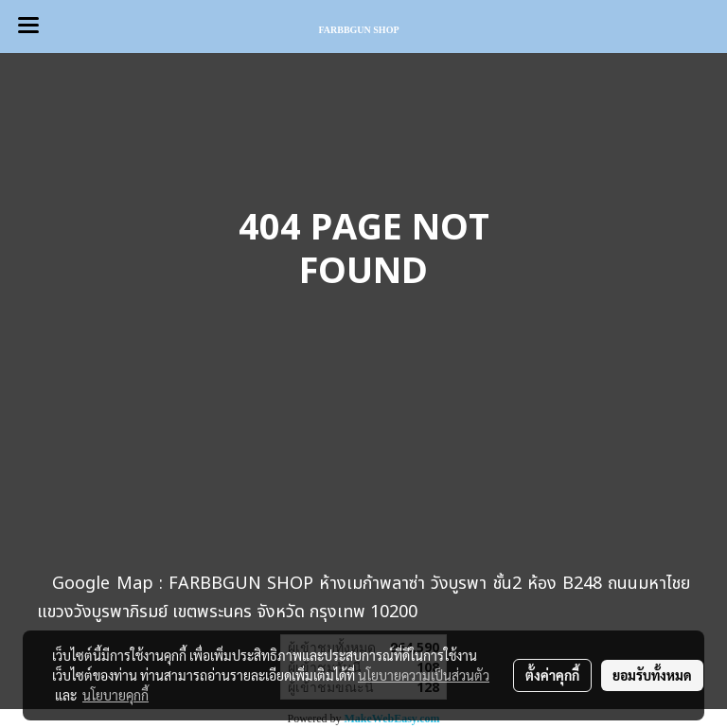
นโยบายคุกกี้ (115, 695)
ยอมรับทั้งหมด (652, 675)
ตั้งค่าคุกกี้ (552, 675)
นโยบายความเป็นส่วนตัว (424, 675)
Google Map (102, 584)
